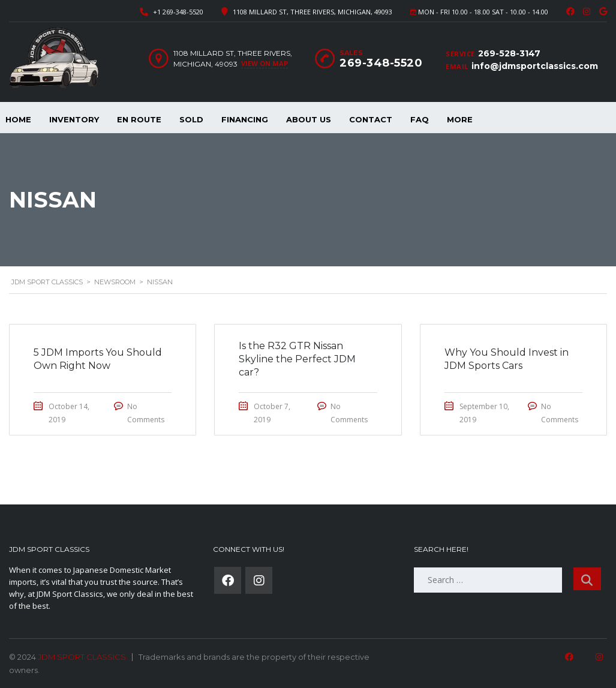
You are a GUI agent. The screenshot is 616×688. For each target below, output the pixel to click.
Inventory (74, 119)
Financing (245, 119)
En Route (139, 119)
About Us (309, 119)
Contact (371, 119)
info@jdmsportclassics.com (535, 66)
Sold (191, 119)
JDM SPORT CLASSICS (82, 657)
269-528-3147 (509, 53)
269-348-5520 (381, 63)
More (460, 119)
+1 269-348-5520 (178, 12)
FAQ (420, 119)
